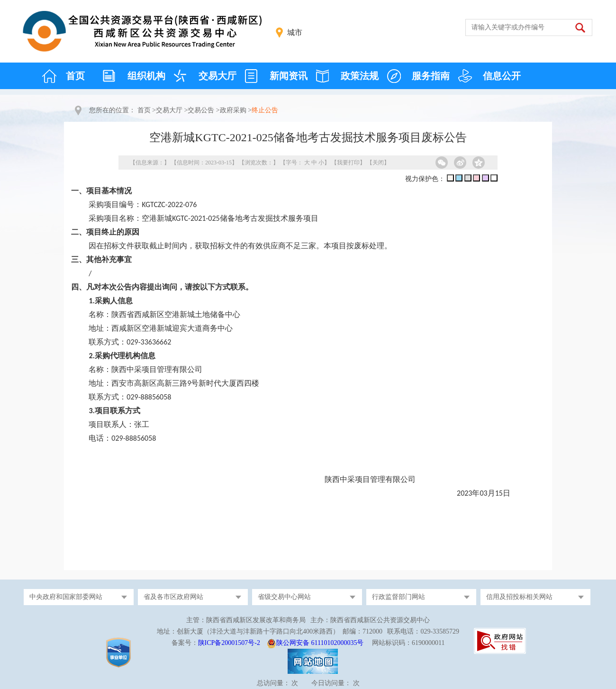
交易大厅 (217, 76)
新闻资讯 (289, 76)
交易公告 (201, 110)
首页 (75, 76)
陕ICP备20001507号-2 (229, 643)
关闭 (378, 163)
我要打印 (348, 163)
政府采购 (233, 110)
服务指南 (431, 76)
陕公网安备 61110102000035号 (320, 643)
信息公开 (502, 76)
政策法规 (360, 76)
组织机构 (146, 76)
